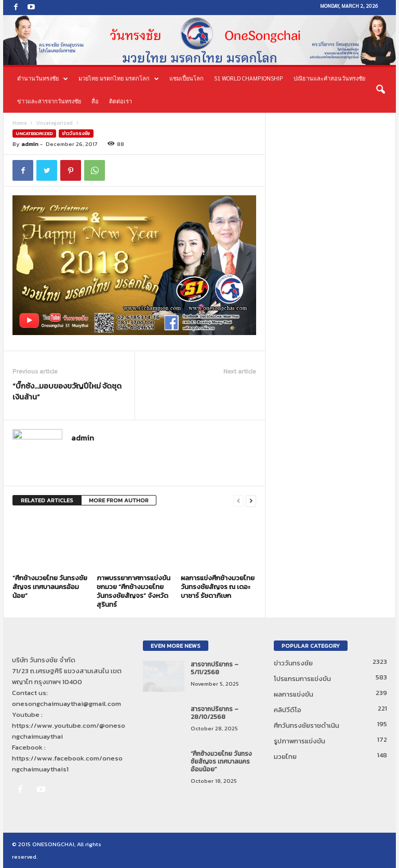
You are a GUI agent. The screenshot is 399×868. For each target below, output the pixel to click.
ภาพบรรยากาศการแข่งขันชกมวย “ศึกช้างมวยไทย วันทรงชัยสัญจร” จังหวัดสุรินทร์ (134, 591)
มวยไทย (285, 757)
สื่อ (95, 101)
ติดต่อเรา (121, 101)
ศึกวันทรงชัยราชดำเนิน (307, 725)
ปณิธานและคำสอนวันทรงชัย (329, 78)
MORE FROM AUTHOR (119, 500)
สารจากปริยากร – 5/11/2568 (215, 668)
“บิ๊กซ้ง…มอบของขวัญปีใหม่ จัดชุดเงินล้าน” (67, 391)
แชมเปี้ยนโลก (187, 78)
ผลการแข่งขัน (294, 694)
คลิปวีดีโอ (288, 710)
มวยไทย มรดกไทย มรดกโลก (119, 78)
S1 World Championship (249, 78)
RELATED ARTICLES (47, 500)
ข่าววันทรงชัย (76, 133)
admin (30, 144)
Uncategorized (55, 123)
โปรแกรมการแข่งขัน (302, 679)
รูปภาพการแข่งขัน (300, 741)
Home (19, 123)
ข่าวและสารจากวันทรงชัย (49, 101)
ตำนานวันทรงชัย (43, 78)
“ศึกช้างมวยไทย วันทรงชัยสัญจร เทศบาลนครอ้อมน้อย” (50, 587)
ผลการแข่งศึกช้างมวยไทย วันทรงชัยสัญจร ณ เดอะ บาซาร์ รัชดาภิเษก (218, 587)
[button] (380, 90)
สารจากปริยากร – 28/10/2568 (215, 713)
